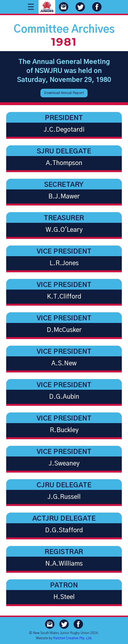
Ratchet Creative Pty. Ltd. (73, 638)
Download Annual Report (64, 93)
